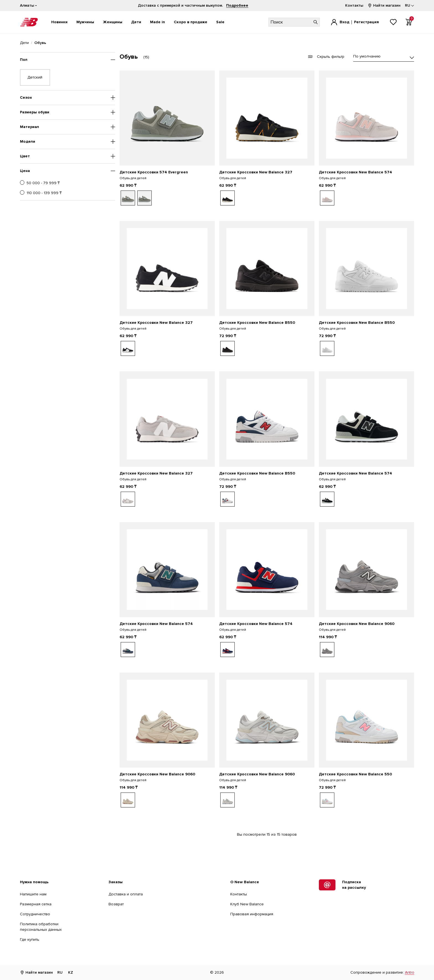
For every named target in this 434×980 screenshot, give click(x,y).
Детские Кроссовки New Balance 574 (356, 172)
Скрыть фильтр (326, 57)
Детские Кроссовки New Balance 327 (256, 172)
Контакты (354, 5)
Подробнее (237, 5)
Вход (344, 22)
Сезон (26, 97)
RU (60, 972)
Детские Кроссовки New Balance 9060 (357, 624)
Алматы (27, 5)
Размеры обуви (35, 112)
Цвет (25, 156)
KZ (71, 972)
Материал (29, 127)
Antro (410, 972)
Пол (24, 60)
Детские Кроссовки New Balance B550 (257, 323)
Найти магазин (384, 5)
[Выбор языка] (410, 6)
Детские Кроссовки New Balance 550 (355, 774)
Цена (25, 171)
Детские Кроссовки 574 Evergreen (154, 172)
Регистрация (366, 22)
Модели (28, 141)
